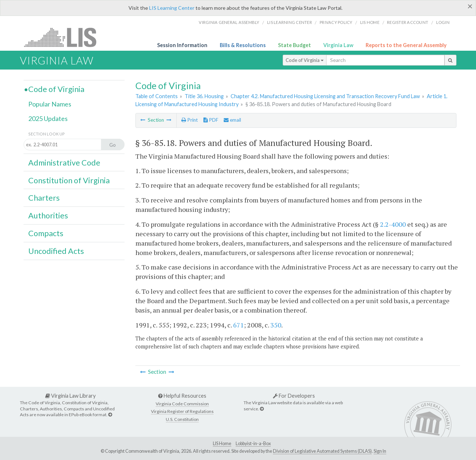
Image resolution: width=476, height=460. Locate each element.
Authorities (48, 216)
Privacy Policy (336, 22)
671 (239, 325)
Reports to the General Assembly (406, 45)
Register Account (408, 22)
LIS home (370, 22)
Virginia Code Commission (182, 404)
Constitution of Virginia (69, 180)
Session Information (182, 45)
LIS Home (222, 444)
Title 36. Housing (204, 96)
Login (443, 22)
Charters (44, 198)
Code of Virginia (305, 60)
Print (189, 120)
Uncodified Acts (56, 251)
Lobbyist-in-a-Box (253, 444)
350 (276, 325)
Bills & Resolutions (243, 45)
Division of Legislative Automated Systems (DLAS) (322, 451)
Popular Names (50, 104)
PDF (211, 120)
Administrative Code (64, 163)
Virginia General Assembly (229, 22)
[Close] (470, 6)
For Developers (294, 396)
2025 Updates (48, 118)
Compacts (46, 233)
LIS (64, 37)
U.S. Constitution (182, 419)
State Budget (294, 45)
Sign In (380, 451)
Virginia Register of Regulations (182, 411)
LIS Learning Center (172, 8)
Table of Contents (157, 96)
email (232, 120)
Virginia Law (338, 45)
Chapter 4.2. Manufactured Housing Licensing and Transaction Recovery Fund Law (325, 96)
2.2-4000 (393, 224)
